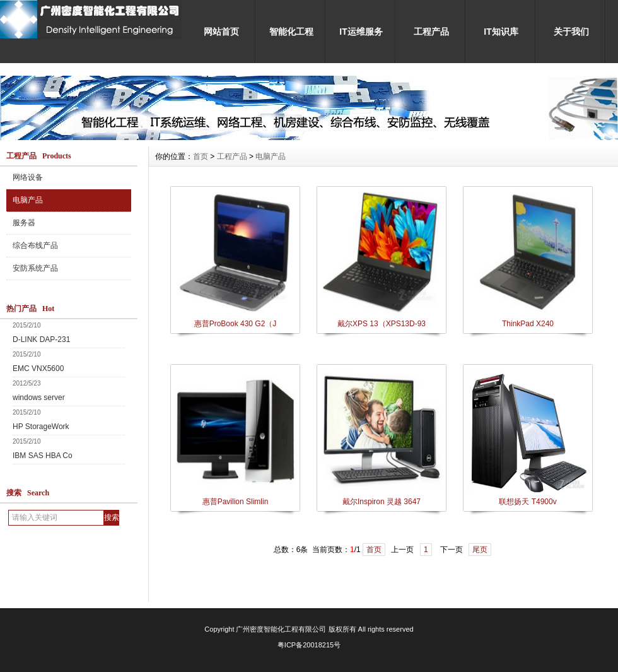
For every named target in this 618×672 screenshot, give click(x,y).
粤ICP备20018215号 (309, 645)
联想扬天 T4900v (528, 502)
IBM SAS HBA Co (43, 456)
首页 (201, 156)
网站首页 (221, 32)
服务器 (24, 223)
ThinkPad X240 (528, 324)
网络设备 (28, 177)
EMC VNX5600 (38, 368)
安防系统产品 (35, 268)
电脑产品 (28, 200)
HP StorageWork (41, 427)
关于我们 (571, 32)
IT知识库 (501, 32)
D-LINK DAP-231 (41, 339)
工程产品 (431, 32)
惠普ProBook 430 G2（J (236, 324)
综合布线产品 (35, 245)
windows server (39, 398)
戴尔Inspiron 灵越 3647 (382, 502)
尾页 (480, 550)
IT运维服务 (361, 32)
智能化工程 (291, 32)
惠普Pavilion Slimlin (236, 502)
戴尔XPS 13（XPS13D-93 (382, 324)
